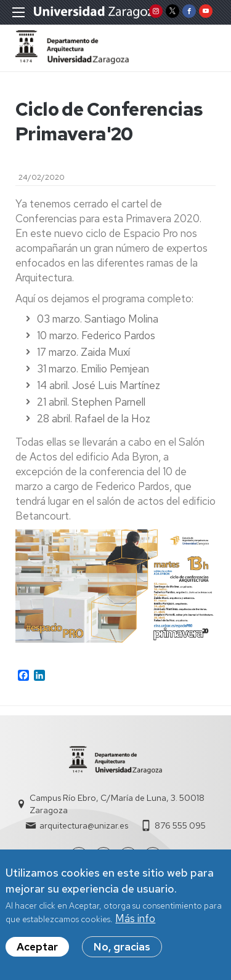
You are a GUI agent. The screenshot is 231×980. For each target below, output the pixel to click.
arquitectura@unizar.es (84, 825)
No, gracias (122, 950)
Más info (135, 922)
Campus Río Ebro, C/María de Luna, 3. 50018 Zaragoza (117, 804)
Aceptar (37, 950)
